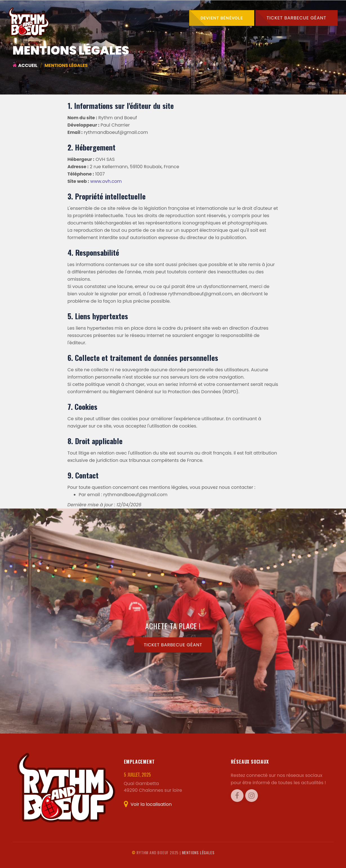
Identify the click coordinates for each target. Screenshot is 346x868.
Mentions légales (198, 852)
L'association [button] (250, 41)
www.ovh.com (106, 181)
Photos (180, 41)
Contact (319, 41)
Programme (148, 41)
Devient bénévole (222, 18)
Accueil (116, 41)
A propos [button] (210, 41)
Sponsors (289, 41)
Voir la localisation (148, 804)
